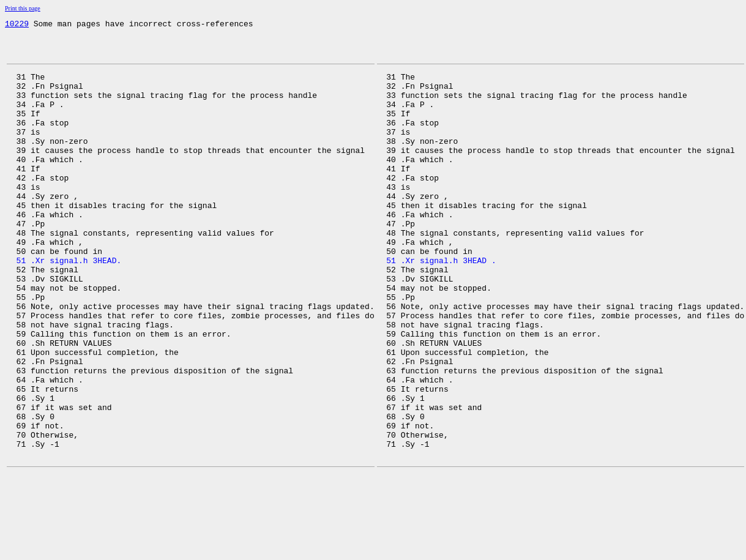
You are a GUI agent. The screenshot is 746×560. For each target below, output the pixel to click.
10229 (17, 25)
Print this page (23, 8)
